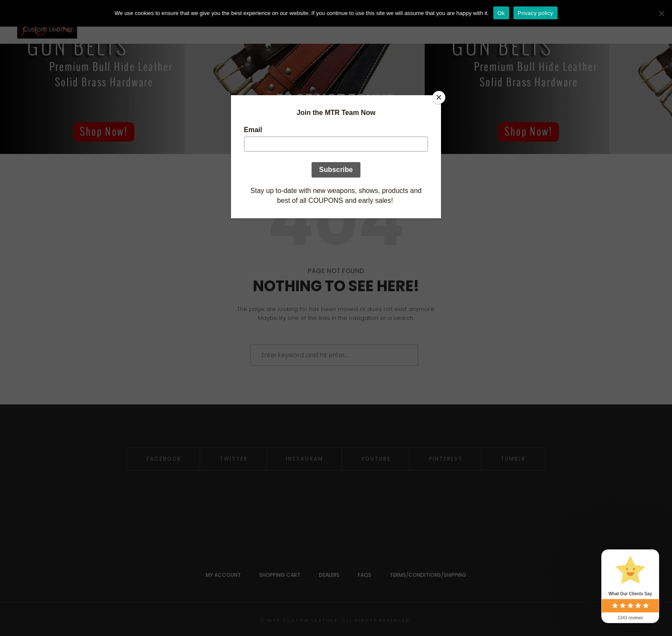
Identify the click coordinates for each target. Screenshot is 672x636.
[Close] (439, 97)
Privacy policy (535, 13)
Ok (501, 13)
